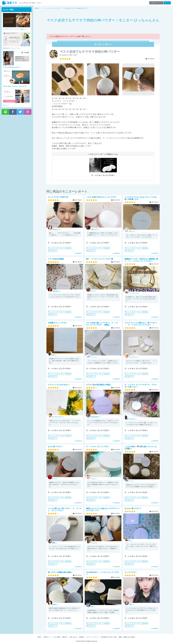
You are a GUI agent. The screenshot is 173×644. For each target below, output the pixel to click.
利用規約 (82, 637)
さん (95, 229)
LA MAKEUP (78, 253)
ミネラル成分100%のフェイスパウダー (101, 197)
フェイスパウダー (54, 248)
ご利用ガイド (47, 637)
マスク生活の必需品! (56, 259)
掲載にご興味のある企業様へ (127, 637)
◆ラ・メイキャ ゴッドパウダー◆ (100, 259)
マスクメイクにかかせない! (59, 385)
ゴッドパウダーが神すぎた (58, 197)
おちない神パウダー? (133, 508)
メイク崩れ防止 (67, 248)
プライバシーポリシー (93, 637)
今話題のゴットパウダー (57, 323)
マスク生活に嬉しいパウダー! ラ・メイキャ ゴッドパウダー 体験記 (102, 324)
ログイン (167, 3)
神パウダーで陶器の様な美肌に (60, 572)
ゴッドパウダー (131, 572)
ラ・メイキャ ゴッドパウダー (98, 447)
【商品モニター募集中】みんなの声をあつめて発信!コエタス (9, 3)
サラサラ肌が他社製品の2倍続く (99, 385)
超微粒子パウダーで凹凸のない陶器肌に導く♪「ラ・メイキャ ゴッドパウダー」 (141, 260)
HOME (39, 637)
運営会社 (65, 637)
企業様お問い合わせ (156, 3)
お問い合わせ (73, 637)
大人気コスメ (53, 251)
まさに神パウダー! (55, 447)
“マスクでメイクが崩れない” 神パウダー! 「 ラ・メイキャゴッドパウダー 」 (141, 324)
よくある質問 (56, 637)
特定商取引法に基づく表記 (109, 637)
